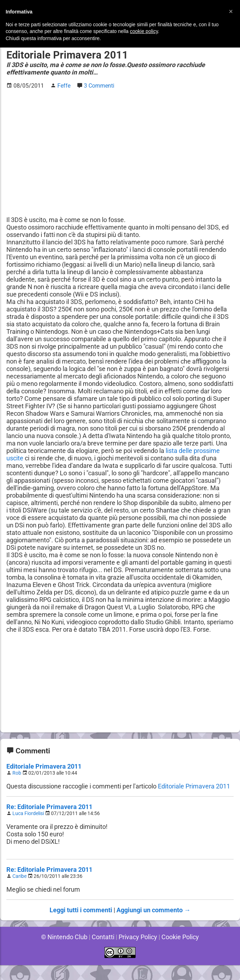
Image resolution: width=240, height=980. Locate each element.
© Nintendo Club (63, 952)
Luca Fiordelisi (29, 828)
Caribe (20, 891)
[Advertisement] (120, 145)
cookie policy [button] (144, 31)
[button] (231, 11)
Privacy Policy (138, 952)
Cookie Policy (181, 952)
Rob (17, 788)
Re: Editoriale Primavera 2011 (49, 822)
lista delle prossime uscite (75, 458)
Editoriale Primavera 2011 (43, 781)
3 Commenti (99, 86)
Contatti (102, 952)
